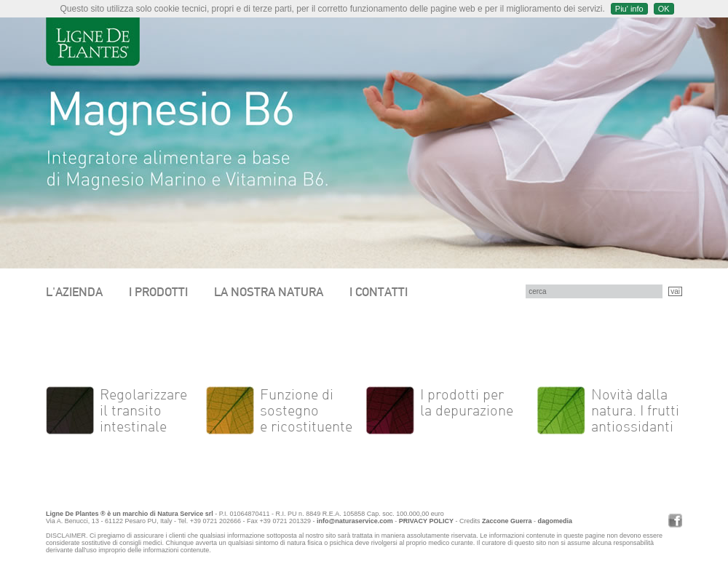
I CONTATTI (379, 292)
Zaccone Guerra (507, 521)
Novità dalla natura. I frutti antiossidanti (635, 410)
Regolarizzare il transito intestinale (143, 410)
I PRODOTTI (158, 292)
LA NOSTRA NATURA (269, 292)
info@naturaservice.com (355, 521)
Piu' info (629, 9)
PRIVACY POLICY (426, 521)
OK (664, 9)
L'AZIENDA (74, 292)
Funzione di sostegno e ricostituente (306, 410)
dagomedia (555, 521)
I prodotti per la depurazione (467, 402)
